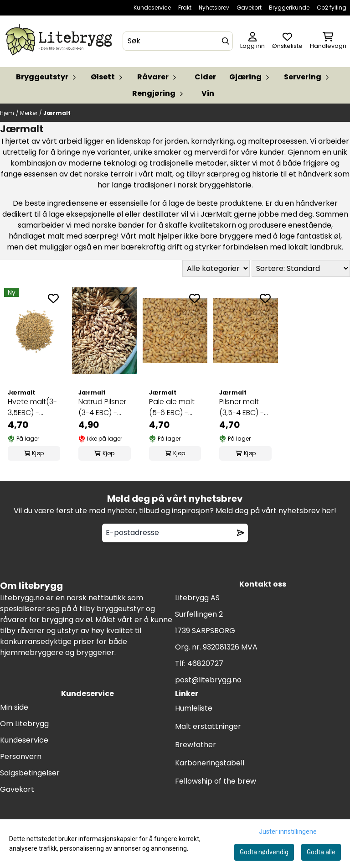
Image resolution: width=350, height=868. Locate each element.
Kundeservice (152, 8)
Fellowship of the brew (216, 781)
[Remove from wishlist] (241, 533)
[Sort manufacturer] (216, 268)
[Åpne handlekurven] (328, 41)
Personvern (21, 756)
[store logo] (60, 41)
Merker (29, 113)
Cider (205, 77)
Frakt (185, 8)
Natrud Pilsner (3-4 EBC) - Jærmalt (102, 407)
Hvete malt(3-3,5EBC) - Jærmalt (32, 407)
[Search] (226, 41)
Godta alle (321, 852)
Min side (14, 707)
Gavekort (249, 8)
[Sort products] (301, 268)
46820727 (205, 663)
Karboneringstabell (210, 763)
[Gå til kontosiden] (252, 41)
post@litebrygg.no (208, 680)
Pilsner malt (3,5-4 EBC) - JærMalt (242, 407)
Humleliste (194, 708)
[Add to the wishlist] (53, 298)
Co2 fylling (332, 8)
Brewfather (196, 745)
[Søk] (178, 41)
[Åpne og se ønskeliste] (287, 41)
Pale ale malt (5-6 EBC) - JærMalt (172, 407)
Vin (208, 93)
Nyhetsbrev (214, 8)
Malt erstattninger (208, 726)
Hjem (7, 113)
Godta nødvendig (264, 852)
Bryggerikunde (289, 8)
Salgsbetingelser (30, 773)
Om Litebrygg (24, 724)
